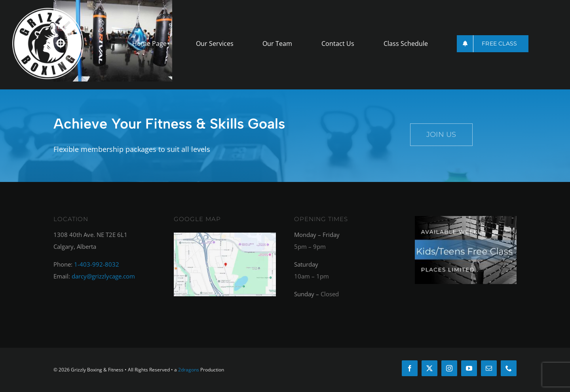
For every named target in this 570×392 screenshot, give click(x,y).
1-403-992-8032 (97, 264)
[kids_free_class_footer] (466, 219)
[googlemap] (225, 235)
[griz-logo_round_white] (48, 11)
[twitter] (429, 368)
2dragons (189, 370)
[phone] (509, 368)
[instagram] (449, 368)
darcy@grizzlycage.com (103, 276)
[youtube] (469, 368)
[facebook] (410, 368)
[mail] (489, 368)
